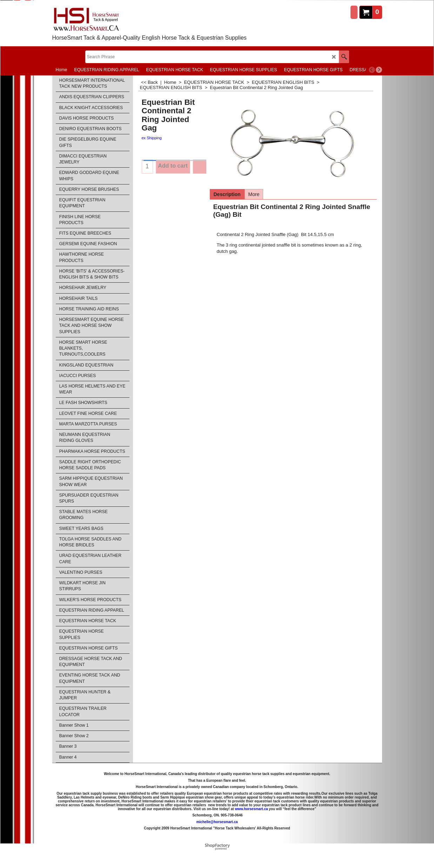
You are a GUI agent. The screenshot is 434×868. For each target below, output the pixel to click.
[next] (379, 70)
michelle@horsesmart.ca (217, 822)
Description (227, 194)
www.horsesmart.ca (251, 809)
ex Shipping (152, 138)
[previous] (372, 70)
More (254, 194)
